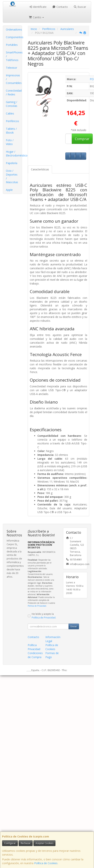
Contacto (60, 7)
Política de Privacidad (37, 606)
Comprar (82, 139)
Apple (9, 190)
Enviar (74, 626)
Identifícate (38, 7)
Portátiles (12, 45)
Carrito (36, 17)
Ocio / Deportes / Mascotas (12, 176)
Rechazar (26, 843)
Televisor (11, 68)
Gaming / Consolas (12, 104)
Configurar (10, 843)
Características (40, 169)
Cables (10, 113)
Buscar (80, 7)
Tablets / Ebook (11, 131)
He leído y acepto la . (44, 616)
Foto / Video (10, 142)
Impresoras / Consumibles (14, 79)
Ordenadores (14, 29)
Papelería (12, 163)
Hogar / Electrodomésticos (14, 154)
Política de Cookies (46, 863)
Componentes (14, 37)
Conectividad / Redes (14, 92)
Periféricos (12, 121)
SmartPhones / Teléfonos (14, 56)
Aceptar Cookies (44, 843)
